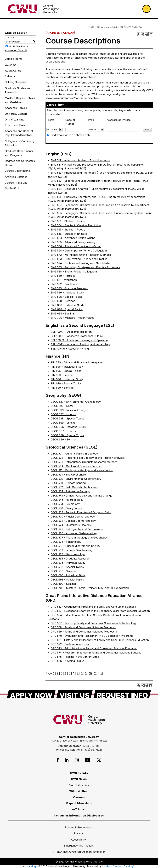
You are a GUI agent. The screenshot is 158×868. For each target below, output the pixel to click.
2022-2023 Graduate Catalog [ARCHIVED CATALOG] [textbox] (116, 27)
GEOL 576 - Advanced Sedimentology (74, 533)
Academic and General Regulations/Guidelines (19, 133)
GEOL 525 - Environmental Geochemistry (76, 479)
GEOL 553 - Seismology (65, 504)
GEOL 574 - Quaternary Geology (71, 525)
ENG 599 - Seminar (63, 301)
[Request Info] (122, 694)
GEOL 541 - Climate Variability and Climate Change (81, 496)
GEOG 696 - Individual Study (68, 427)
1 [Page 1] (54, 673)
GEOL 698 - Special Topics (67, 580)
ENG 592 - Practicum (64, 284)
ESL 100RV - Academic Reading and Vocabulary (80, 344)
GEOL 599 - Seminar (63, 571)
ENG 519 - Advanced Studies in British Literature (80, 160)
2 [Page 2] (58, 673)
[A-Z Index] (79, 809)
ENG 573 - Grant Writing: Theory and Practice (79, 259)
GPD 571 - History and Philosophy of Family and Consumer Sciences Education (100, 640)
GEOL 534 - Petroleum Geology (70, 491)
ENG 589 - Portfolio (63, 276)
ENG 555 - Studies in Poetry (68, 230)
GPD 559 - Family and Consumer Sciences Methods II (84, 632)
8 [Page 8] (82, 673)
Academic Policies (16, 108)
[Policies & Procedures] (78, 827)
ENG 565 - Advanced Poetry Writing (73, 242)
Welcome (11, 65)
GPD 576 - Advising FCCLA (67, 661)
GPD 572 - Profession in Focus (70, 644)
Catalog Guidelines (16, 82)
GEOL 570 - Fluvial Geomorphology (73, 517)
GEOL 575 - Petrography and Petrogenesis (77, 529)
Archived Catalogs (16, 177)
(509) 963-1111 (91, 746)
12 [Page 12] (102, 673)
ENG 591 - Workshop (64, 280)
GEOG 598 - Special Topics (67, 418)
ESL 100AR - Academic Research (71, 332)
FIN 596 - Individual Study (67, 367)
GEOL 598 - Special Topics (67, 567)
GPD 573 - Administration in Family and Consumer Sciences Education (94, 648)
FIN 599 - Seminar (62, 375)
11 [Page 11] (95, 673)
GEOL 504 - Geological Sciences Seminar (76, 466)
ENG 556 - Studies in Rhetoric (69, 234)
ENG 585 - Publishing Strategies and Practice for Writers (85, 267)
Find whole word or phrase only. (71, 135)
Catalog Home (14, 59)
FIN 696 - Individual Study (67, 379)
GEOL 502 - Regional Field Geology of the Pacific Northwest (88, 458)
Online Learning (14, 120)
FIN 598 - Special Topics (66, 371)
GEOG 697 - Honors (63, 431)
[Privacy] (78, 833)
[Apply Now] (31, 694)
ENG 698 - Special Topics (67, 309)
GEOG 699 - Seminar (64, 439)
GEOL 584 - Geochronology (68, 554)
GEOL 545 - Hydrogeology (67, 500)
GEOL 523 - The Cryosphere (68, 475)
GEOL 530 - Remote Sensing (68, 483)
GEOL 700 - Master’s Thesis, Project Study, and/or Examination (90, 588)
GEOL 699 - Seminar (63, 584)
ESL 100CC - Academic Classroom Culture (77, 336)
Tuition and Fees (15, 125)
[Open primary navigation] (147, 9)
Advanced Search (16, 50)
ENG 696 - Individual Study (67, 305)
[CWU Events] (79, 773)
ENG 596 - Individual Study (67, 293)
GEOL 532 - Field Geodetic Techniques (74, 487)
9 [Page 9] (86, 673)
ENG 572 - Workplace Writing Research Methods (81, 255)
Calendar (10, 76)
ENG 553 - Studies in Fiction (68, 221)
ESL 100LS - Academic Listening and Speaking (79, 340)
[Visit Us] (75, 694)
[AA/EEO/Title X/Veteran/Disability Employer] (78, 852)
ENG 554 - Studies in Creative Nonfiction (76, 225)
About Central (14, 71)
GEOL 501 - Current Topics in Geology (74, 454)
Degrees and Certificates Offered (20, 163)
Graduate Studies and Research (18, 90)
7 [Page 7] (78, 673)
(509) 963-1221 (93, 750)
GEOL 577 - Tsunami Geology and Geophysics (79, 538)
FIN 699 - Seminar (62, 388)
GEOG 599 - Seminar (64, 423)
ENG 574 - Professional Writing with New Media (80, 263)
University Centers (16, 114)
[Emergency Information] (78, 846)
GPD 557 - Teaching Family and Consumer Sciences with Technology (93, 623)
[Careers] (79, 797)
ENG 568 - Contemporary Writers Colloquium (79, 251)
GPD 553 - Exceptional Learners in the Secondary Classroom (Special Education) (101, 611)
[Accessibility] (78, 840)
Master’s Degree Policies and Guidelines (20, 100)
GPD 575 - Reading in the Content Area (75, 657)
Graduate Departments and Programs (19, 153)
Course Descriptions (17, 171)
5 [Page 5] (70, 673)
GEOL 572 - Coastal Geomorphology (73, 521)
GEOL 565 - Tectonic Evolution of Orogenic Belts (81, 512)
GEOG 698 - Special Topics (68, 435)
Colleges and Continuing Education (20, 143)
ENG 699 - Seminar (63, 314)
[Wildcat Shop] (79, 791)
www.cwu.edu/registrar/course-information (72, 98)
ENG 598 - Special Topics (67, 297)
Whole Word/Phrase (18, 46)
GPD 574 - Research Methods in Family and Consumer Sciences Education (97, 653)
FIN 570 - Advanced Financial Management (77, 362)
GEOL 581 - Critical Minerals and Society (75, 546)
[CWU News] (79, 779)
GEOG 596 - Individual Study (68, 410)
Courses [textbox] (10, 37)
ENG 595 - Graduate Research (69, 288)
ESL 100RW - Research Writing (70, 349)
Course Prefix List (16, 183)
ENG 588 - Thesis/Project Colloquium (74, 272)
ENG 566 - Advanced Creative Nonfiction (76, 246)
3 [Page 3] (61, 673)
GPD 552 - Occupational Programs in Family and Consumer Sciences (93, 607)
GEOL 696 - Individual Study (68, 575)
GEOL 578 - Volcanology (66, 542)
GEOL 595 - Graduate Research (70, 559)
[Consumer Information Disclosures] (79, 816)
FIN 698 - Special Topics (66, 383)
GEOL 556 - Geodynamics (66, 508)
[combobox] (121, 27)
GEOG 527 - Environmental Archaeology (76, 402)
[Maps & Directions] (79, 803)
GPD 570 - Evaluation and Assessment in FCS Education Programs (92, 636)
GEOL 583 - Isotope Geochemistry (72, 550)
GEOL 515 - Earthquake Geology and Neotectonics (82, 470)
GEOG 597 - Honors (63, 414)
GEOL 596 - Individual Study (68, 563)
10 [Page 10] (90, 673)
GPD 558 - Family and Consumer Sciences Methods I (83, 627)
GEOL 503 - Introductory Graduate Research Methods (84, 462)
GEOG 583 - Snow (62, 406)
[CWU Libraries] (79, 785)
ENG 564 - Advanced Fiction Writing (73, 238)
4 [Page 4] (65, 673)
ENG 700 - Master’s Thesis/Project (72, 318)
